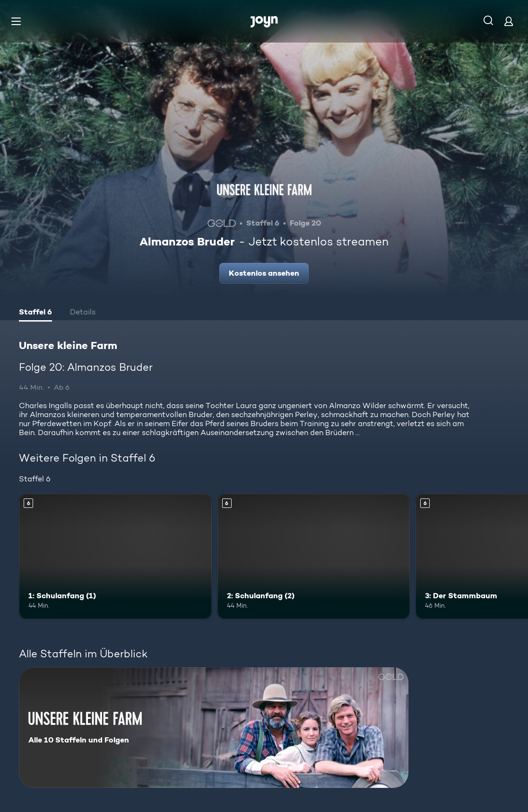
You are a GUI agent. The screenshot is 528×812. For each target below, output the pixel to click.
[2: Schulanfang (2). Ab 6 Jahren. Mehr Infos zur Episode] (314, 556)
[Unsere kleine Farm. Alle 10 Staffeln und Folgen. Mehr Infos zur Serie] (214, 728)
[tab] (35, 313)
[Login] (509, 21)
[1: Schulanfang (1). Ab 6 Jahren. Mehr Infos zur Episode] (115, 556)
